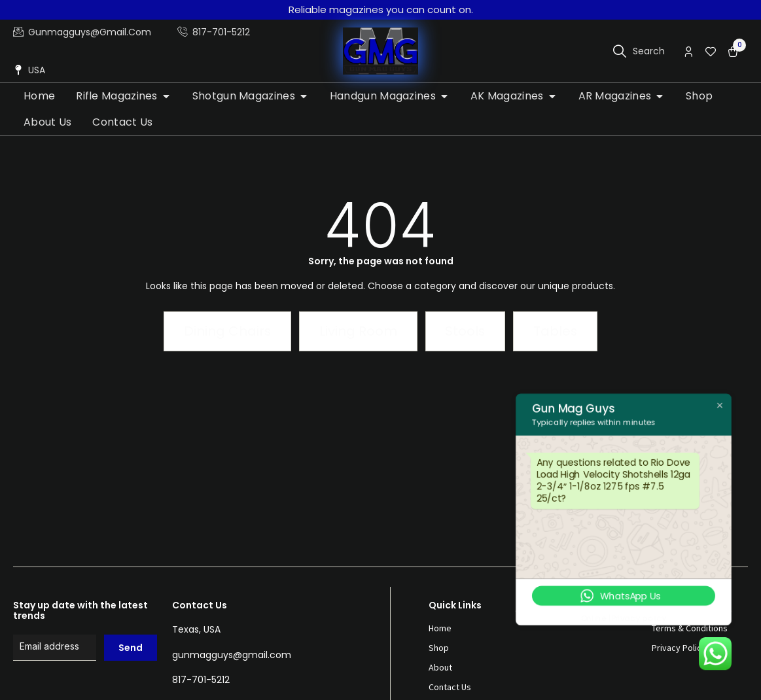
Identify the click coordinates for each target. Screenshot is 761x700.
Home (440, 628)
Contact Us (450, 687)
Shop (439, 648)
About (440, 667)
